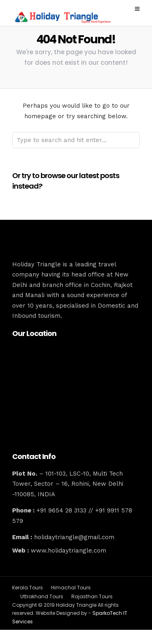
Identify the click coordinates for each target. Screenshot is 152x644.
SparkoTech (108, 613)
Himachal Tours (71, 588)
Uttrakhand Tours (42, 596)
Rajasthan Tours (92, 596)
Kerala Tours (28, 588)
